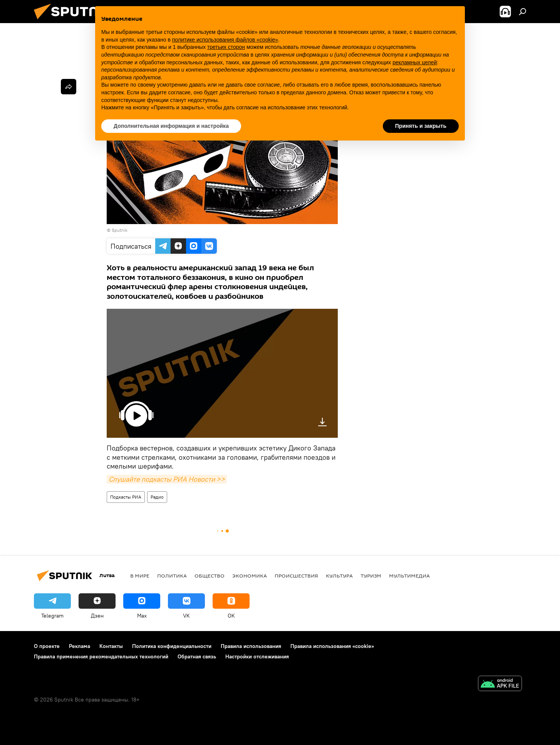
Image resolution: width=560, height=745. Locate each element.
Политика (172, 576)
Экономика (250, 576)
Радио (157, 497)
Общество (210, 576)
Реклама (80, 646)
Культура (339, 576)
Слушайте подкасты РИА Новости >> (167, 479)
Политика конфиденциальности (172, 646)
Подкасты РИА (126, 497)
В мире (140, 576)
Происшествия (296, 576)
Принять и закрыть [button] (421, 126)
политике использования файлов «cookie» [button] (225, 40)
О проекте (47, 646)
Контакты (111, 646)
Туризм (371, 576)
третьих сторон (226, 47)
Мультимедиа (409, 576)
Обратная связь (197, 656)
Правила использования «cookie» (332, 646)
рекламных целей (415, 62)
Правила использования (251, 646)
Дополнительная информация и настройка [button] (171, 126)
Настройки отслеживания (257, 656)
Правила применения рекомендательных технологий (101, 656)
